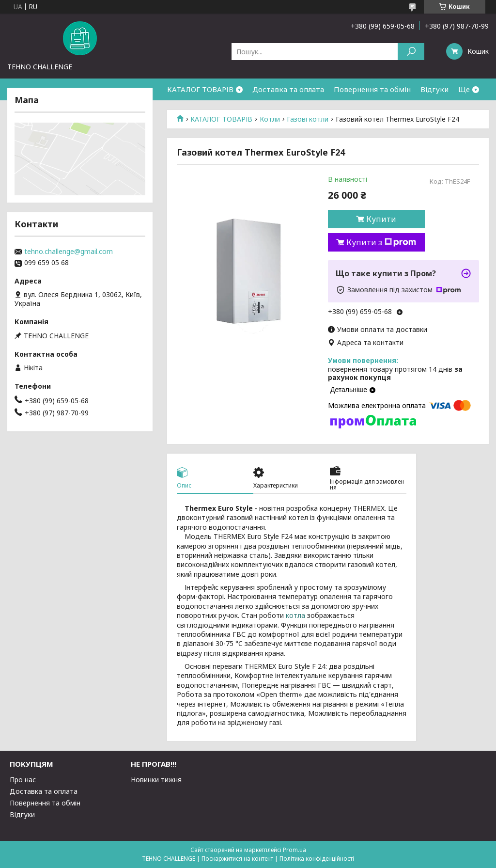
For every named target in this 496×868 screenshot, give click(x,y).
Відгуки (434, 89)
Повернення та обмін (372, 89)
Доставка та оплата (288, 89)
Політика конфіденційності (317, 859)
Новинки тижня (156, 780)
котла (295, 615)
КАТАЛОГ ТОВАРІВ (200, 89)
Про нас (23, 780)
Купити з (381, 242)
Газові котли (308, 119)
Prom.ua (294, 850)
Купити (381, 219)
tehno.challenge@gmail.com (69, 252)
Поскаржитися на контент (237, 859)
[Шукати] (411, 52)
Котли (270, 119)
